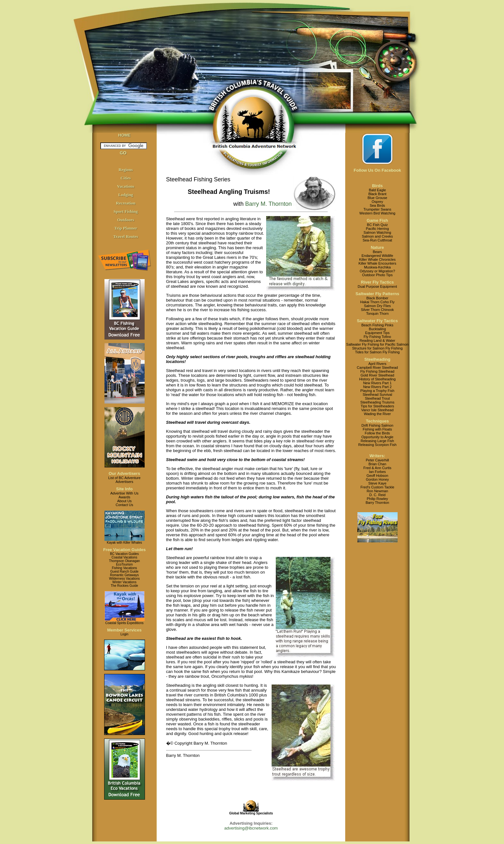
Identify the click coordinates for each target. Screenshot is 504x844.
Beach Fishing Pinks (377, 325)
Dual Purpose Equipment (377, 286)
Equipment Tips (377, 333)
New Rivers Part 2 (378, 387)
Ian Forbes (378, 472)
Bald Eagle (377, 190)
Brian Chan (377, 464)
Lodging (126, 195)
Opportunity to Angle (377, 437)
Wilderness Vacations (124, 579)
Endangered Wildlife (377, 256)
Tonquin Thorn (377, 313)
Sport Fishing (126, 211)
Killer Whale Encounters (377, 263)
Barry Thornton (377, 503)
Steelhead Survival (377, 395)
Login (124, 634)
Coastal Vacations (124, 557)
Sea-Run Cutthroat (377, 240)
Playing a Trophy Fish (377, 391)
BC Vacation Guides (124, 554)
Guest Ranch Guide (124, 572)
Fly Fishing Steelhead (377, 371)
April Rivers (377, 364)
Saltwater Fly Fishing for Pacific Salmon (377, 344)
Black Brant (377, 194)
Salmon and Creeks (378, 236)
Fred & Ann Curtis (378, 468)
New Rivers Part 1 (378, 383)
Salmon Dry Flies (377, 306)
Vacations (126, 186)
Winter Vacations (125, 582)
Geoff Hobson (377, 476)
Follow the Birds (377, 433)
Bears (378, 252)
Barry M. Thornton (269, 204)
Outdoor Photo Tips (378, 275)
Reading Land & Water (378, 340)
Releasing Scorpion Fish (377, 445)
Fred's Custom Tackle (377, 487)
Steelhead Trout (377, 398)
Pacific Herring (377, 229)
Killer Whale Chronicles (377, 259)
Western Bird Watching (377, 213)
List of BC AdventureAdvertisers (124, 480)
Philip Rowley (377, 499)
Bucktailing (377, 329)
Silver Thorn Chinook (378, 310)
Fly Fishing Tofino (377, 337)
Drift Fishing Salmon (377, 425)
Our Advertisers (124, 473)
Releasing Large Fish (377, 441)
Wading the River (377, 414)
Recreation (126, 203)
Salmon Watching (377, 232)
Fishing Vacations (124, 568)
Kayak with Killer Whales (124, 543)
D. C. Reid (378, 495)
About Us (124, 501)
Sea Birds (377, 205)
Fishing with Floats (377, 429)
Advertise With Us (124, 493)
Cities (126, 178)
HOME (125, 135)
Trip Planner (126, 228)
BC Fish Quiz (378, 225)
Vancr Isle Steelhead (378, 410)
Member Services (125, 630)
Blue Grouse (377, 198)
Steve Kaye (377, 483)
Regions (126, 170)
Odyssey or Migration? (377, 271)
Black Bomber (377, 298)
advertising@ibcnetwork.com (251, 828)
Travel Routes (126, 236)
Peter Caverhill (377, 460)
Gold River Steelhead (378, 375)
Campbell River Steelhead (377, 368)
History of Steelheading (377, 379)
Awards (124, 497)
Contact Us (124, 505)
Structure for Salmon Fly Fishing (377, 348)
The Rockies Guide (124, 586)
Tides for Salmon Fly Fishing (378, 352)
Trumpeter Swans (377, 209)
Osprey (377, 202)
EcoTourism (124, 564)
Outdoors (126, 220)
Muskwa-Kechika (377, 267)
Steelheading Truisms (377, 402)
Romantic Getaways (124, 575)
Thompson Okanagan (124, 561)
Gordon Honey (377, 479)
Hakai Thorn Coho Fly (378, 302)
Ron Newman (378, 491)
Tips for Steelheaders (377, 406)
